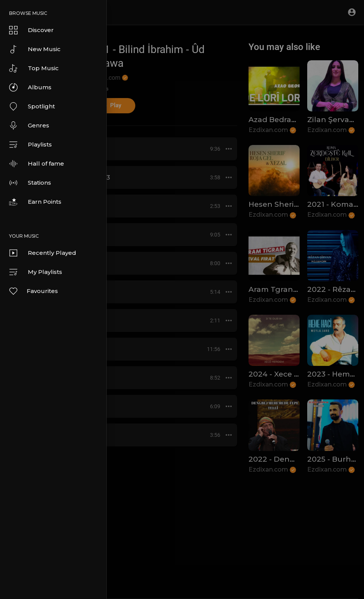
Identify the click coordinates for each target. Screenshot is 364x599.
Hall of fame (37, 164)
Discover (31, 30)
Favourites (33, 291)
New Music (35, 49)
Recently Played (43, 253)
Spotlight (32, 106)
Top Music (34, 68)
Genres (29, 126)
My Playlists (36, 272)
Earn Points (35, 202)
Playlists (30, 145)
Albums (30, 87)
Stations (30, 183)
